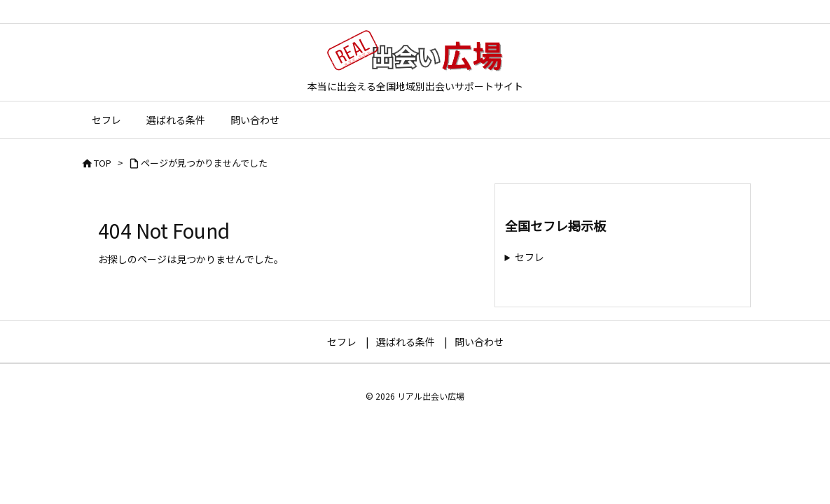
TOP (103, 163)
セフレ (530, 257)
